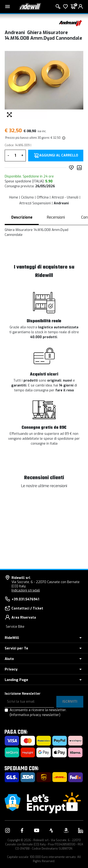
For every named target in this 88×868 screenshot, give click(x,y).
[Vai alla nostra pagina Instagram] (8, 830)
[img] (63, 138)
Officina (43, 197)
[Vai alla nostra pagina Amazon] (66, 830)
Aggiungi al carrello (59, 156)
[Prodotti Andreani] (70, 23)
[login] (80, 7)
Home (14, 197)
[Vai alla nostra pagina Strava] (51, 830)
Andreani (61, 203)
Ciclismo (27, 197)
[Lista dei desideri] (65, 7)
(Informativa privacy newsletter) (35, 715)
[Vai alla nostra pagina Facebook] (22, 830)
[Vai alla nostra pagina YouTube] (37, 830)
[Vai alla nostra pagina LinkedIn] (80, 830)
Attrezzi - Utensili (65, 197)
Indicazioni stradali (26, 590)
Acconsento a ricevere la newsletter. (38, 712)
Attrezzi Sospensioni (35, 203)
